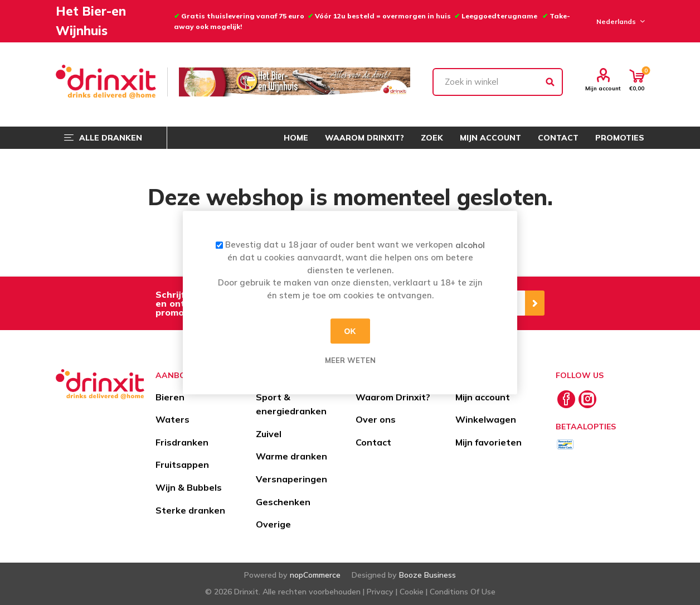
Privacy (380, 592)
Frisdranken (182, 442)
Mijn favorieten (488, 442)
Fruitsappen (182, 464)
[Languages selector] (619, 21)
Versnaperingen (291, 479)
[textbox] (498, 82)
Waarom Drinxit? (393, 397)
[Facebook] (566, 399)
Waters (172, 419)
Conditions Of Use (463, 592)
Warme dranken (291, 456)
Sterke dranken (190, 510)
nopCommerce (315, 575)
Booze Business (427, 575)
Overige (273, 524)
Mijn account (603, 88)
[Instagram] (587, 399)
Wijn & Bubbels (189, 487)
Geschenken (283, 502)
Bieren (170, 397)
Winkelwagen (486, 419)
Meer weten (350, 360)
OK (350, 331)
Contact (373, 442)
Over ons (376, 419)
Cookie (412, 592)
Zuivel (269, 434)
